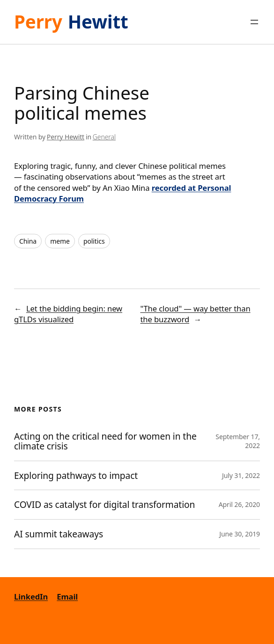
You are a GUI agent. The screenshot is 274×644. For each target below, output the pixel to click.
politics (94, 241)
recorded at (175, 188)
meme (60, 241)
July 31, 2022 (241, 475)
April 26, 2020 (239, 504)
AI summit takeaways (59, 534)
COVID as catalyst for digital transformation (106, 505)
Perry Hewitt (66, 137)
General (104, 137)
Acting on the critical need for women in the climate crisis (105, 441)
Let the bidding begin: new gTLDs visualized (68, 314)
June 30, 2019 (240, 534)
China (28, 241)
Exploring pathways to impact (76, 476)
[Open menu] (254, 22)
